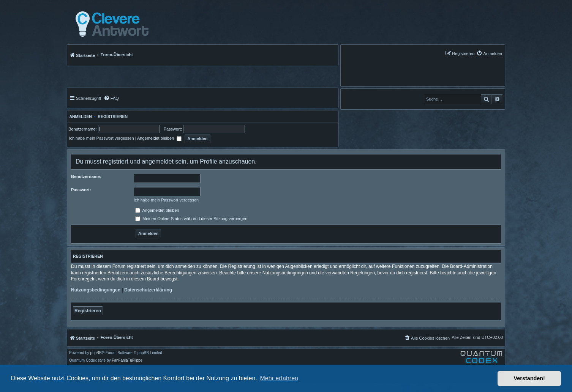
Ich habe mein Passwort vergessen (101, 138)
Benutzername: (86, 176)
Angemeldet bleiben (159, 138)
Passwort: (81, 190)
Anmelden (80, 116)
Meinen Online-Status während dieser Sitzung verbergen (191, 219)
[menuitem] (489, 53)
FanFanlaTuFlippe (127, 361)
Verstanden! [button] (529, 378)
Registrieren (113, 116)
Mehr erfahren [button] (279, 378)
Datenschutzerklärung (148, 290)
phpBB (96, 353)
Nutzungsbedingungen (96, 290)
